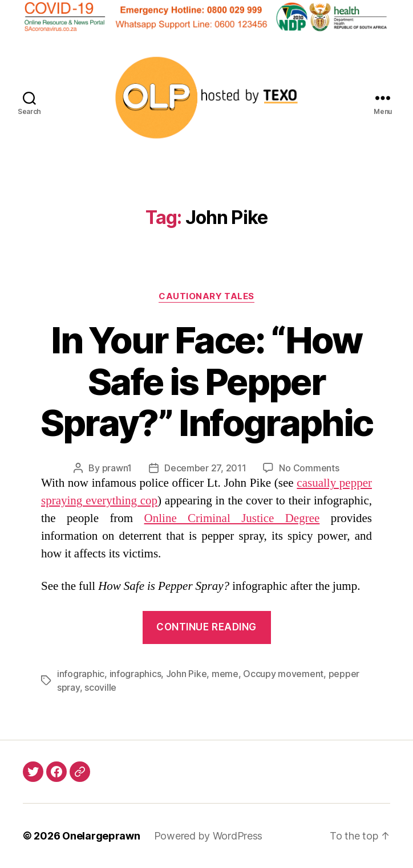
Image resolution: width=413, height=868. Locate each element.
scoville (100, 687)
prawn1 (117, 468)
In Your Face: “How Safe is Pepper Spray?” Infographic (206, 382)
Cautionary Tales (206, 296)
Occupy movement (283, 674)
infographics (135, 674)
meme (225, 674)
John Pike (187, 674)
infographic (81, 674)
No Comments (309, 468)
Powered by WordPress (208, 836)
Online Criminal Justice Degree (232, 518)
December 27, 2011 (205, 468)
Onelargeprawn (101, 836)
